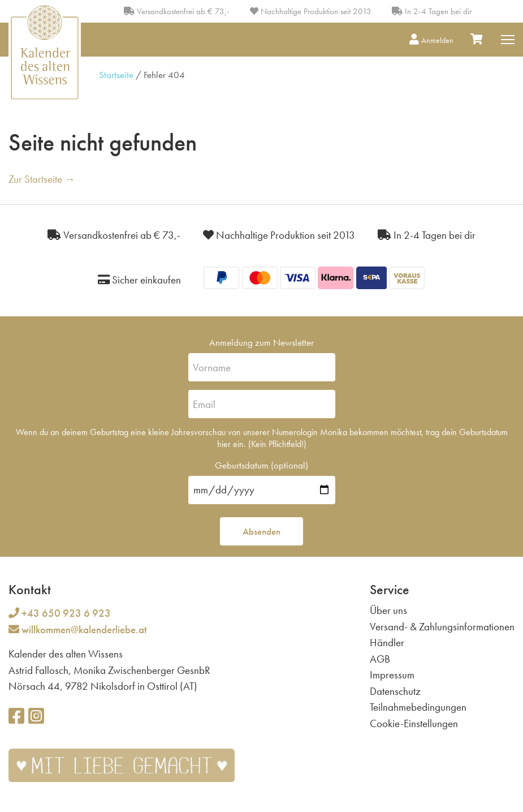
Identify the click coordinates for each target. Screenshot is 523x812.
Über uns (388, 610)
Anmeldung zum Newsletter (261, 342)
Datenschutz (395, 691)
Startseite (116, 75)
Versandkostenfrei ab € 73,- (177, 11)
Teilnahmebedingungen (418, 707)
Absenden (261, 531)
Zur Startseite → (42, 179)
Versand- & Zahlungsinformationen (442, 627)
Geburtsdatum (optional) (261, 465)
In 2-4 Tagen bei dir (432, 11)
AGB (380, 659)
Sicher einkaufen (139, 280)
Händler (387, 643)
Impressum (392, 675)
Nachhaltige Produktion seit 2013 (311, 11)
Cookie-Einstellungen (414, 723)
